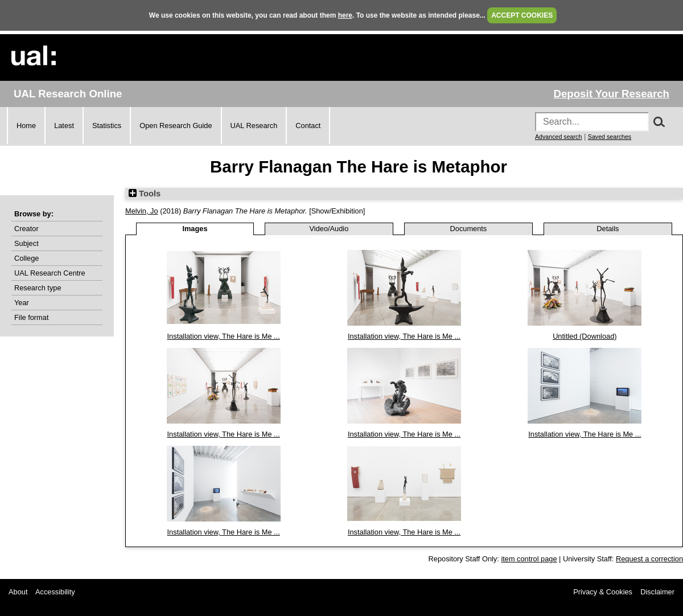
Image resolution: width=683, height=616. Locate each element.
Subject (26, 243)
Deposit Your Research (611, 94)
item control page (529, 559)
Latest (64, 126)
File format (31, 317)
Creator (26, 229)
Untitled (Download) (585, 336)
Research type (38, 288)
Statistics (107, 126)
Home (26, 126)
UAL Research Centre (50, 273)
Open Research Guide (176, 126)
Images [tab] (195, 229)
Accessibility (55, 592)
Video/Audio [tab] (329, 229)
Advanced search (558, 137)
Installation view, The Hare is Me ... (224, 336)
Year (22, 303)
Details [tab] (608, 229)
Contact (308, 126)
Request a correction (649, 559)
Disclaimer (657, 592)
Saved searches (610, 137)
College (26, 258)
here (345, 15)
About (18, 592)
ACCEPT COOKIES (522, 15)
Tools (145, 194)
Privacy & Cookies (603, 592)
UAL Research (254, 126)
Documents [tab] (469, 229)
